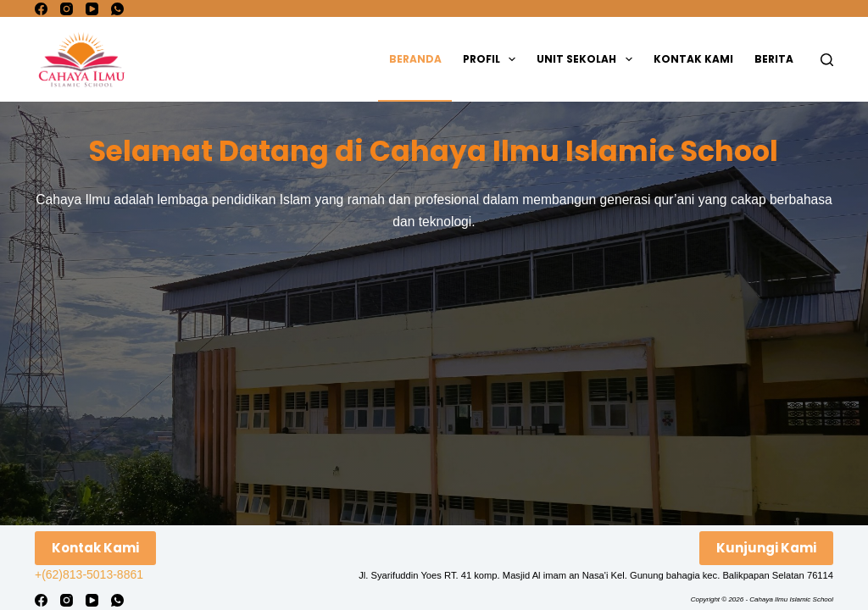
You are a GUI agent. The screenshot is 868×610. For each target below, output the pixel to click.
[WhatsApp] (117, 9)
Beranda (415, 59)
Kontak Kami (693, 59)
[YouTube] (92, 9)
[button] (512, 59)
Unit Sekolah (587, 59)
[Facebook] (41, 9)
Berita (774, 59)
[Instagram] (67, 9)
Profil (492, 59)
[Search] (827, 60)
